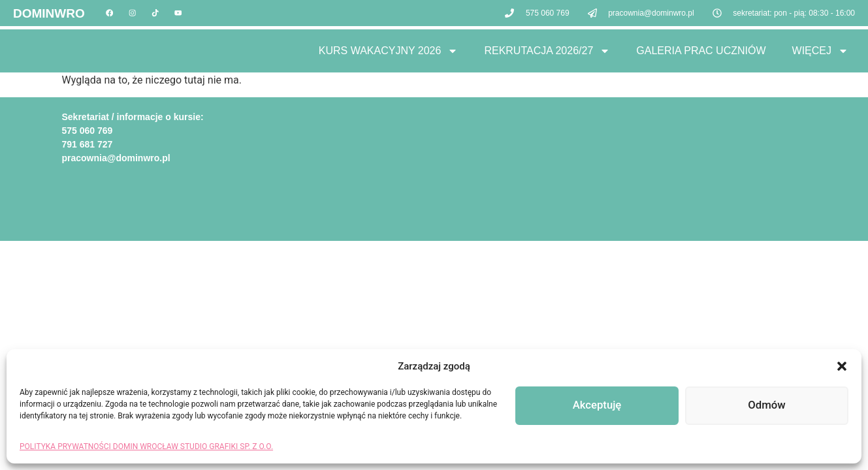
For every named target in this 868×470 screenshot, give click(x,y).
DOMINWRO (49, 15)
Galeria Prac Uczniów (701, 51)
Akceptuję (597, 406)
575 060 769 (88, 131)
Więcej (820, 51)
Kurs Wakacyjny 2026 (389, 51)
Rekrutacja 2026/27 (547, 51)
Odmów (767, 406)
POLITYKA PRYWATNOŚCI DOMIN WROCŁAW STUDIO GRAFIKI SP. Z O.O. (146, 446)
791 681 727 (88, 144)
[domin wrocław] (620, 159)
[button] (842, 366)
